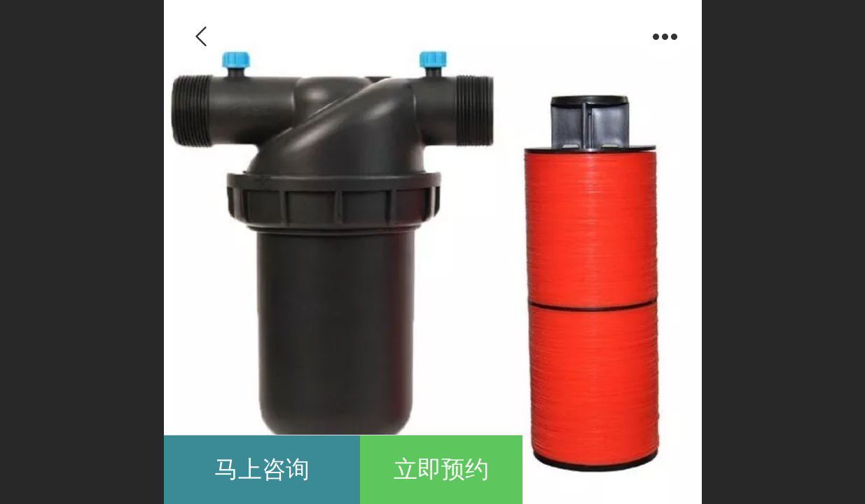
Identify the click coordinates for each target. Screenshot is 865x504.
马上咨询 (262, 469)
